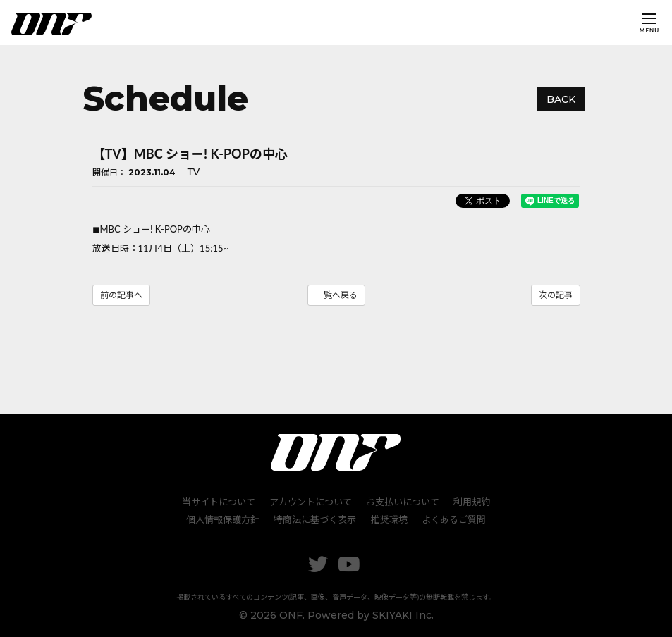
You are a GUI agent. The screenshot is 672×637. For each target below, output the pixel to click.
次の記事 (556, 295)
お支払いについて (403, 501)
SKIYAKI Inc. (403, 615)
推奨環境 (389, 519)
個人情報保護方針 (224, 519)
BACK (561, 99)
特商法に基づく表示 (316, 519)
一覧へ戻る (336, 295)
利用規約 (472, 501)
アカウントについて (311, 501)
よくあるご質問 (454, 519)
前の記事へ (121, 295)
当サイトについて (219, 501)
